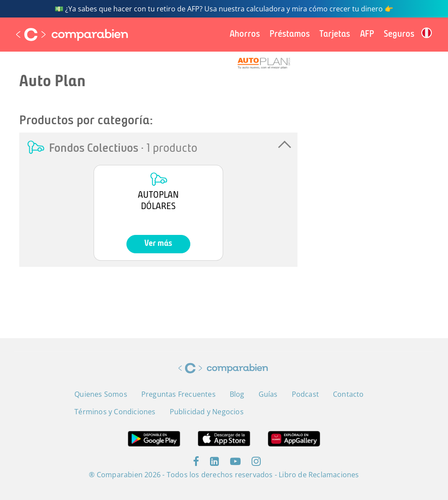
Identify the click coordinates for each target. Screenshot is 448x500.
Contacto (348, 394)
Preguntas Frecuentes (178, 394)
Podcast (305, 394)
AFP (367, 34)
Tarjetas (335, 34)
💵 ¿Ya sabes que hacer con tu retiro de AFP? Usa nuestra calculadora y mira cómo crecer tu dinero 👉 (224, 9)
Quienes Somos (101, 394)
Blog (237, 394)
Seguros (399, 34)
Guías (268, 394)
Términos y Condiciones (115, 412)
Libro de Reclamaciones (319, 475)
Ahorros (245, 34)
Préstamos (290, 34)
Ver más (158, 244)
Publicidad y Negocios (207, 412)
